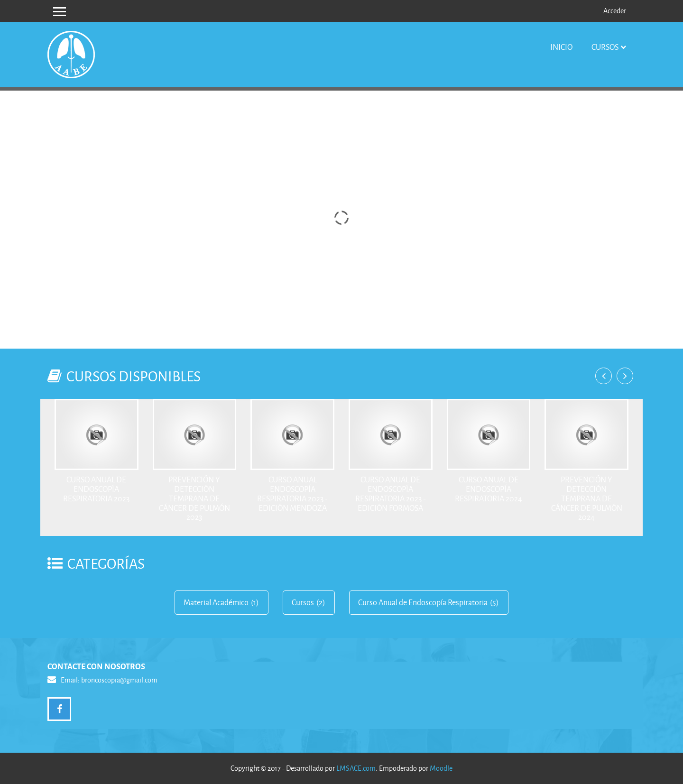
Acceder (615, 11)
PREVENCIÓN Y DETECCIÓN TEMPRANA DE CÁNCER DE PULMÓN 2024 (587, 498)
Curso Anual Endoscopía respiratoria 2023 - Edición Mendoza (292, 493)
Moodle (441, 768)
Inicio (561, 47)
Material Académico (216, 602)
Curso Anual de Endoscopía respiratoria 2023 (96, 489)
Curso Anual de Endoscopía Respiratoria (423, 602)
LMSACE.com (356, 768)
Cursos (605, 47)
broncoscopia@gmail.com (119, 680)
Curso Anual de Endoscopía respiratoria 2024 (489, 489)
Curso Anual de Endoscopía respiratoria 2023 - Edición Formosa (391, 493)
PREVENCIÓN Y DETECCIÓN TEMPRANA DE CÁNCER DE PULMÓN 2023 (194, 498)
